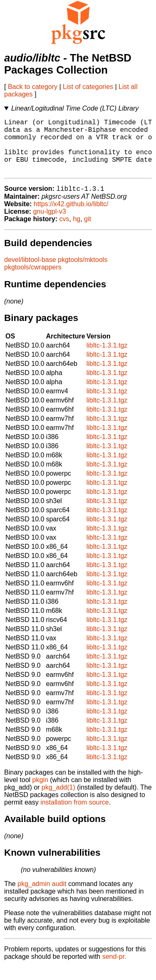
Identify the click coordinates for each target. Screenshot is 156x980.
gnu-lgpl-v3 (49, 224)
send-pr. (114, 969)
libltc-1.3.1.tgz (107, 358)
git (88, 232)
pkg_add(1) (58, 800)
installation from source (75, 815)
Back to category (33, 87)
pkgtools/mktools (83, 273)
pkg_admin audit (42, 897)
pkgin (40, 793)
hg (77, 232)
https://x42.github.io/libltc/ (71, 217)
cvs (64, 232)
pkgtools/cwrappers (33, 280)
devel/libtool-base (30, 273)
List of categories (88, 87)
